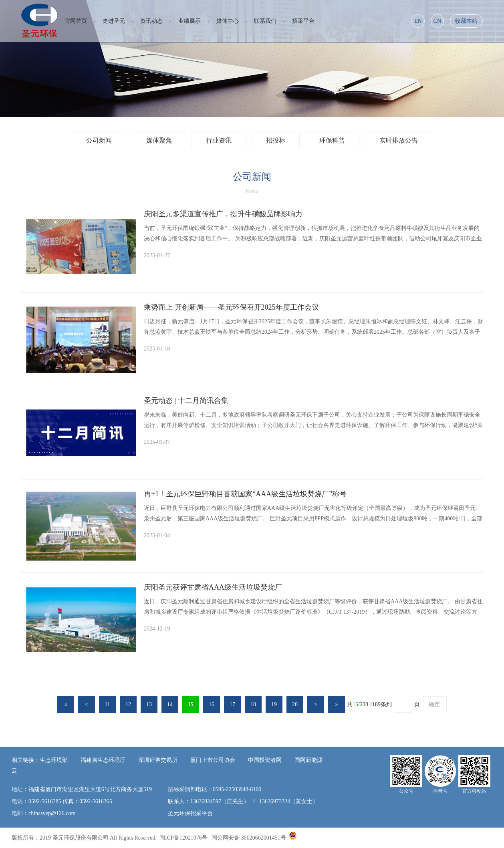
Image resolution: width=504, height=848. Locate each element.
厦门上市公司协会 (213, 760)
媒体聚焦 (159, 140)
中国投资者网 (265, 760)
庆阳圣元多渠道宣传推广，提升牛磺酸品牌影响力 (223, 214)
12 (128, 704)
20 (295, 704)
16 (212, 704)
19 (274, 704)
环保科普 (332, 140)
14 (170, 704)
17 (232, 704)
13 (149, 704)
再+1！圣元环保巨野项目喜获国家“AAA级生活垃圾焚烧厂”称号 (245, 494)
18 (253, 704)
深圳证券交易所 (158, 760)
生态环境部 (54, 760)
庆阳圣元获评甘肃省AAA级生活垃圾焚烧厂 (213, 587)
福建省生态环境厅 (103, 760)
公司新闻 (99, 140)
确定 (434, 704)
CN (437, 21)
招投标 (276, 140)
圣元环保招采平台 (190, 813)
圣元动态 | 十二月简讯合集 (186, 401)
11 (107, 704)
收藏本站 (466, 21)
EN (418, 21)
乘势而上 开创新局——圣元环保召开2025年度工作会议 (231, 307)
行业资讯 (219, 140)
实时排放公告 (399, 140)
